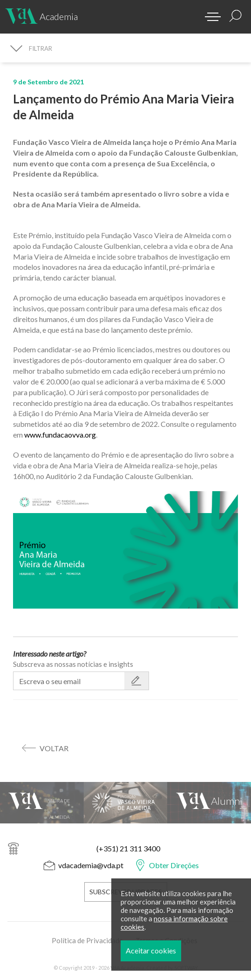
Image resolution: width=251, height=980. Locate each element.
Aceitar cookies (155, 950)
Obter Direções (174, 865)
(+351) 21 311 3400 (128, 848)
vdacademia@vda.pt (91, 865)
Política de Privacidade (87, 939)
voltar (54, 748)
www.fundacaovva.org (60, 435)
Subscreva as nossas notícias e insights (73, 664)
